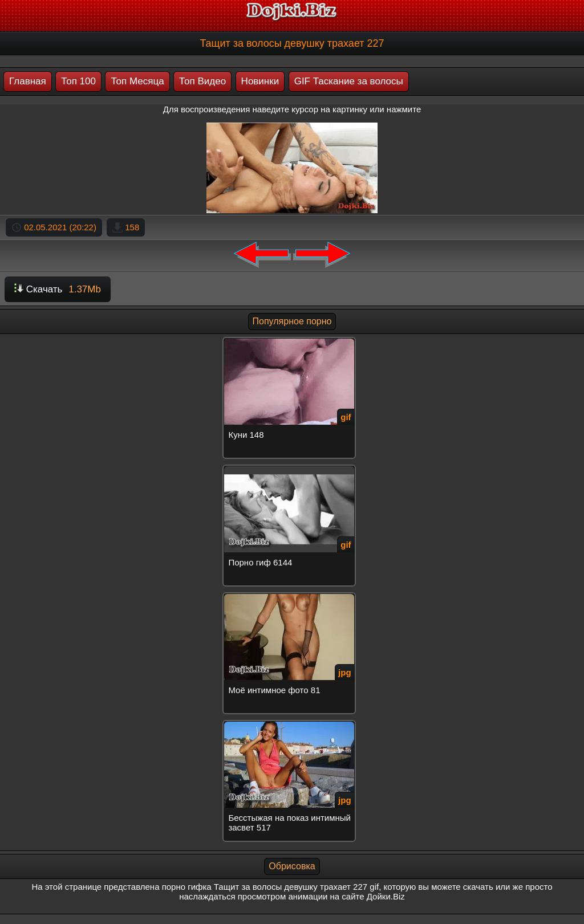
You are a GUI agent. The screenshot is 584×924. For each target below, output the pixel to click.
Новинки (260, 81)
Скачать (58, 289)
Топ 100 (78, 81)
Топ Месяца (137, 81)
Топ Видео (202, 81)
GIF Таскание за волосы (349, 81)
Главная (28, 81)
